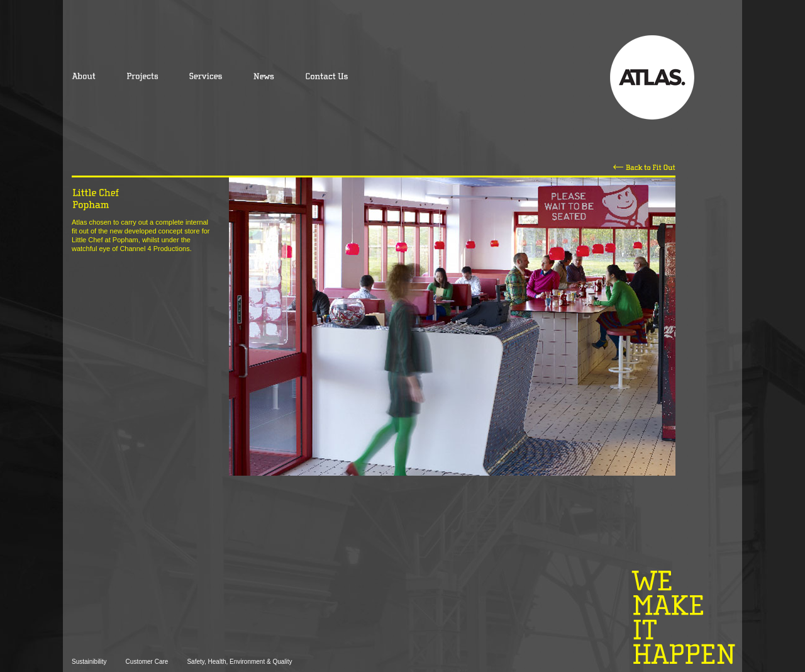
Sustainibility (89, 662)
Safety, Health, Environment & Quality (239, 662)
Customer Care (147, 662)
